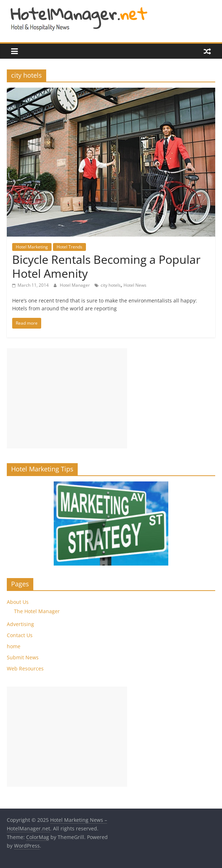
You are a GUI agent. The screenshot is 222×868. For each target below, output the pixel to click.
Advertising (20, 624)
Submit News (23, 657)
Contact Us (20, 635)
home (14, 646)
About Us (18, 602)
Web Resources (25, 668)
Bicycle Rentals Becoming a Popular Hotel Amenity (106, 266)
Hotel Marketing (32, 247)
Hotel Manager (75, 285)
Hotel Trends (69, 247)
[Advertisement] (67, 398)
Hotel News (135, 285)
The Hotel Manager (37, 611)
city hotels (111, 285)
